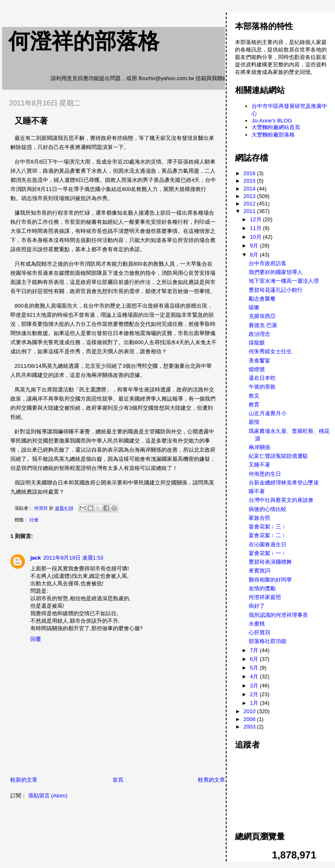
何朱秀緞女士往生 (270, 351)
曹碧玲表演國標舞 (270, 562)
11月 (256, 228)
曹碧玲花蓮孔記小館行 (276, 290)
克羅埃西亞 (262, 316)
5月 (255, 668)
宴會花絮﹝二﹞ (268, 535)
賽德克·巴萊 (263, 325)
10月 (256, 237)
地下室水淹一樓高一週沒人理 (284, 281)
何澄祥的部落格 (84, 41)
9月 (255, 246)
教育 (254, 405)
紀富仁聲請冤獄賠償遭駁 (278, 456)
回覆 (36, 639)
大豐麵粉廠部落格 (273, 135)
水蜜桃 (257, 624)
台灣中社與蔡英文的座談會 (281, 500)
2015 (251, 181)
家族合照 (259, 518)
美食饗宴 (259, 361)
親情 (254, 422)
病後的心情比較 (268, 509)
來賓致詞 (259, 571)
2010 (251, 711)
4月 (255, 676)
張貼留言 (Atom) (48, 796)
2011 (251, 211)
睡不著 (257, 491)
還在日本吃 (262, 378)
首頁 (118, 780)
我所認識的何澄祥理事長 (278, 615)
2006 (251, 719)
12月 (256, 219)
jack (35, 558)
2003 (251, 727)
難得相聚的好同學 (270, 580)
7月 (255, 650)
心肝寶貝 (259, 632)
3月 (255, 686)
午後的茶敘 (262, 387)
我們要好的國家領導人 (276, 272)
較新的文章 (24, 780)
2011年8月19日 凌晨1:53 (73, 558)
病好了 (257, 606)
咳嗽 (254, 307)
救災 (254, 396)
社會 (34, 520)
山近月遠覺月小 (268, 413)
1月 (255, 703)
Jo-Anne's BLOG (272, 121)
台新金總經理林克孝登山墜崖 (284, 483)
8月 (255, 255)
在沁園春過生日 (268, 544)
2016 (251, 173)
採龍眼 (257, 343)
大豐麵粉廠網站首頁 (276, 127)
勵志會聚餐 (262, 299)
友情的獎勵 (262, 588)
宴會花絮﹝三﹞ (268, 527)
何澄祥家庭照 (265, 597)
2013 (251, 196)
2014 (251, 189)
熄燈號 (257, 369)
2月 (255, 694)
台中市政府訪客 (268, 263)
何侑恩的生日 (265, 474)
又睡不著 (259, 465)
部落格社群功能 (268, 641)
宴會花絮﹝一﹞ (268, 553)
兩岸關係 (259, 447)
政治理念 (259, 334)
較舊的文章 (212, 780)
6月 (255, 659)
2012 (251, 204)
